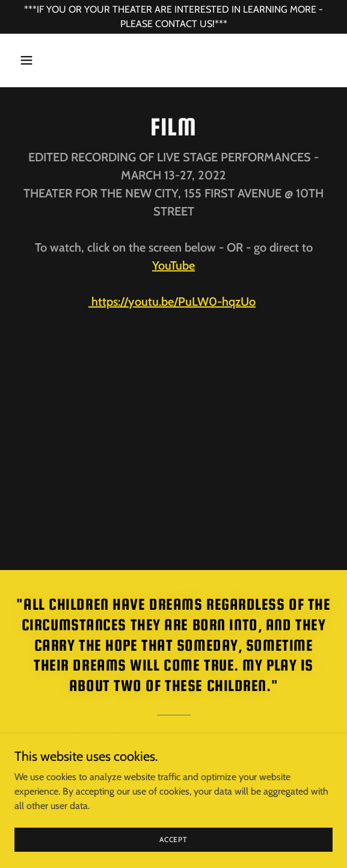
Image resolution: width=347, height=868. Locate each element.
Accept (173, 839)
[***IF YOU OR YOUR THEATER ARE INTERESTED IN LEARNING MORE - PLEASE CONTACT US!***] (173, 17)
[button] (38, 60)
